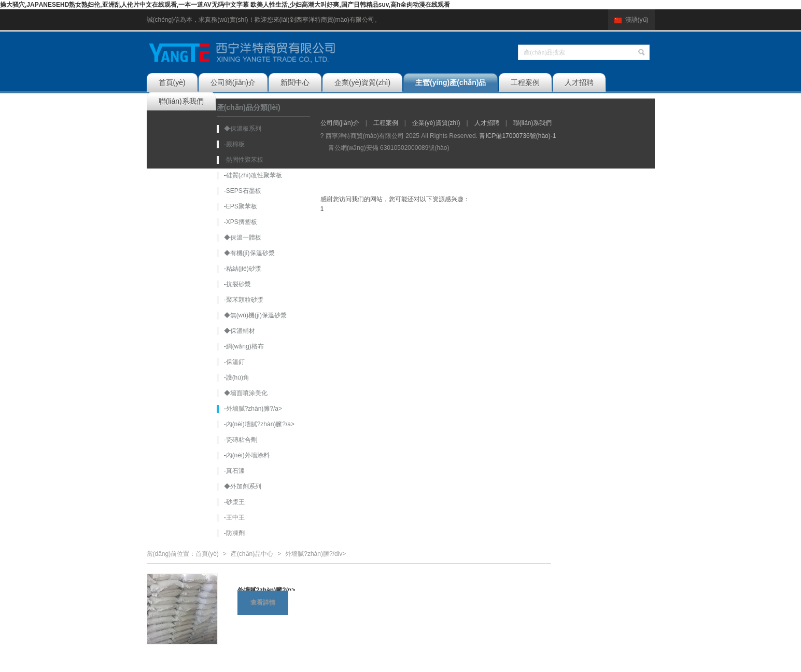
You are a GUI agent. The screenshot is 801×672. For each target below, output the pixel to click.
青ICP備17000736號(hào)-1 (517, 136)
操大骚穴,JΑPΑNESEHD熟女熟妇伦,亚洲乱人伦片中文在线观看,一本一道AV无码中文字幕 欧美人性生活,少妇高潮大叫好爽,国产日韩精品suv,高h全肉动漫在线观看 (225, 5)
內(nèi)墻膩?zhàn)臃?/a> (260, 424)
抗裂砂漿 (238, 284)
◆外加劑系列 (243, 486)
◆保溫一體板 (243, 237)
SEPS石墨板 (244, 191)
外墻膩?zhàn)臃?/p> (266, 590)
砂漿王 (235, 502)
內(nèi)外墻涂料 (248, 455)
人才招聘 (579, 82)
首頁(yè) (172, 82)
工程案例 (525, 82)
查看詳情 (263, 603)
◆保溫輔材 (240, 331)
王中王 (235, 517)
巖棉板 (235, 144)
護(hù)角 (238, 377)
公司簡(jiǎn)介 (233, 82)
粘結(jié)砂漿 (244, 269)
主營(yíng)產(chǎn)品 (451, 82)
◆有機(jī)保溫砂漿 (249, 253)
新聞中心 (295, 82)
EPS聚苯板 (242, 206)
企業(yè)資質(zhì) (362, 82)
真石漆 (235, 471)
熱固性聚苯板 (245, 160)
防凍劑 (235, 533)
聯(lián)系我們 (181, 101)
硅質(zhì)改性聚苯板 (254, 175)
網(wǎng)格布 (245, 346)
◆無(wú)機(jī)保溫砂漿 (255, 315)
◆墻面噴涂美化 (246, 393)
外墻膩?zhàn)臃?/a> (254, 409)
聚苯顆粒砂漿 (245, 300)
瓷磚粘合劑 (242, 440)
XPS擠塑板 (242, 222)
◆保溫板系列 (243, 129)
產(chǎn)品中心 (252, 554)
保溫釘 (235, 362)
